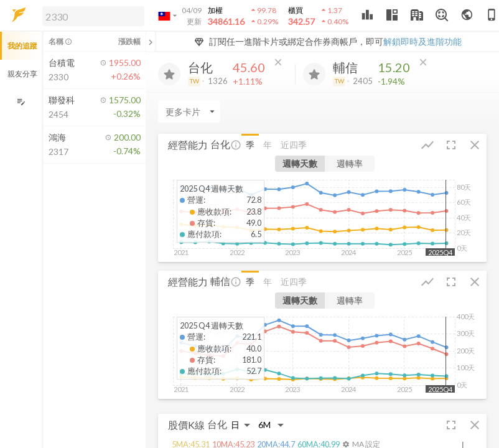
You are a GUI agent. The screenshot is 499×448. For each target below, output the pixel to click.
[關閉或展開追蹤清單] (151, 42)
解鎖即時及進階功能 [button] (422, 41)
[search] (93, 16)
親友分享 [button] (22, 74)
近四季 (294, 145)
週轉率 (350, 163)
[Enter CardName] (189, 111)
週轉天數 (300, 163)
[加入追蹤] (169, 74)
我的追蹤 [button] (22, 46)
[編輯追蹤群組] (21, 102)
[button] (91, 16)
